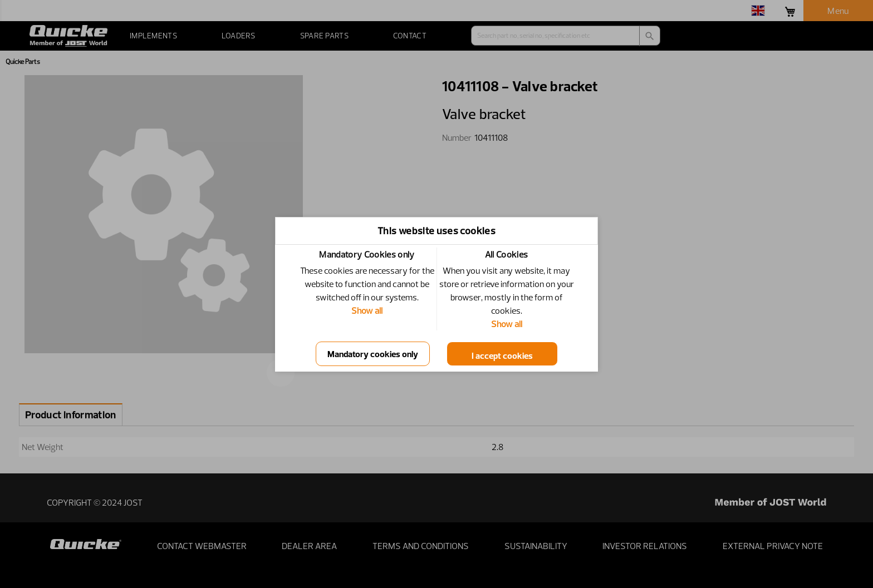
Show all (367, 310)
